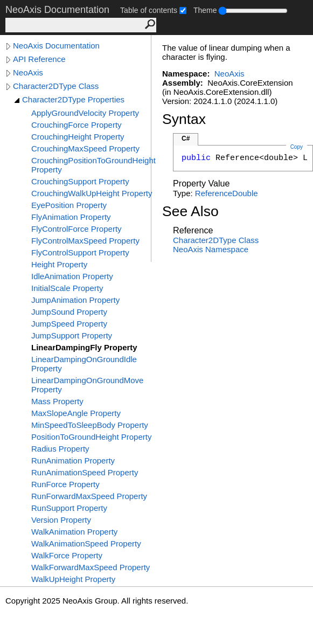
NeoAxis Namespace (211, 249)
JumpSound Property (69, 312)
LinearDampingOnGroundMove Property (87, 385)
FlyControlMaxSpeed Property (85, 241)
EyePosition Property (69, 205)
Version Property (61, 520)
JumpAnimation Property (75, 300)
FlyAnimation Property (71, 217)
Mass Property (57, 401)
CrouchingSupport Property (80, 181)
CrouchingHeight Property (78, 137)
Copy (297, 147)
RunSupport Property (69, 508)
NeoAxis (28, 72)
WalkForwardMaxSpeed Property (91, 567)
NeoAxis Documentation (56, 46)
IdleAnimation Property (72, 276)
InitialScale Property (67, 288)
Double (245, 193)
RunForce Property (65, 484)
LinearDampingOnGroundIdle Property (84, 364)
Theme (205, 10)
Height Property (59, 264)
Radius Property (60, 449)
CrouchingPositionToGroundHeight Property (93, 165)
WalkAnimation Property (74, 532)
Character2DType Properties (73, 99)
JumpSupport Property (72, 335)
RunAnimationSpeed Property (85, 472)
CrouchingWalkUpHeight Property (92, 193)
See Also (190, 211)
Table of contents (149, 10)
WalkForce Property (67, 555)
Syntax (184, 119)
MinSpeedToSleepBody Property (90, 425)
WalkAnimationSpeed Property (86, 543)
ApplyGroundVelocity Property (85, 113)
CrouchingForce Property (76, 125)
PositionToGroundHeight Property (91, 437)
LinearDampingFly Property (84, 347)
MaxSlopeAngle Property (76, 413)
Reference (214, 193)
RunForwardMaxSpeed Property (89, 496)
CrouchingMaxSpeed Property (85, 148)
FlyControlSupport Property (80, 252)
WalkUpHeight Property (73, 579)
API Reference (39, 59)
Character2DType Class (56, 86)
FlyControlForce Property (76, 229)
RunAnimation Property (73, 461)
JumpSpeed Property (69, 324)
